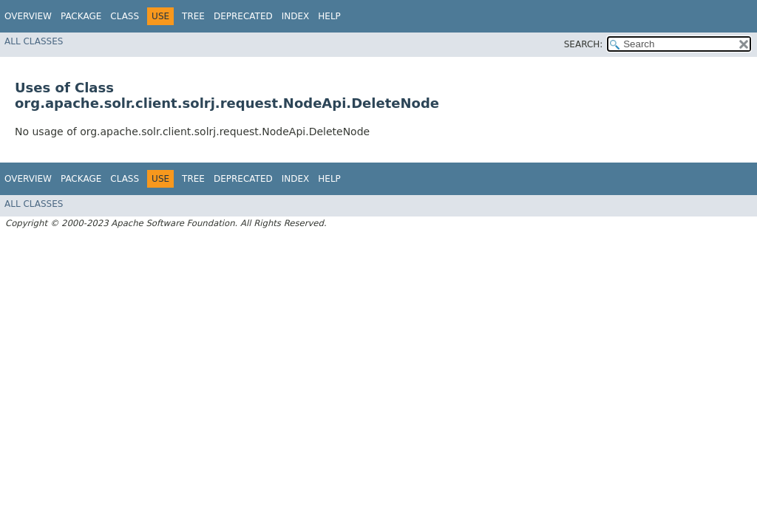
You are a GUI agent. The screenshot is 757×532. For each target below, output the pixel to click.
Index (296, 16)
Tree (193, 16)
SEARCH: (584, 44)
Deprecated (243, 16)
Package (81, 16)
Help (329, 16)
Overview (28, 16)
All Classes (34, 41)
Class (125, 16)
